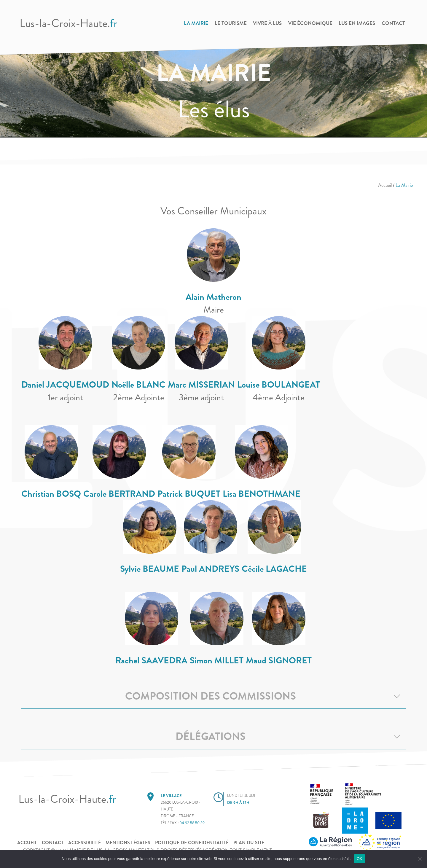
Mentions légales (128, 843)
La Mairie (196, 23)
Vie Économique (310, 23)
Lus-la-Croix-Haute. (68, 23)
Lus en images (357, 23)
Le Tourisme (231, 23)
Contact (393, 23)
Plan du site (249, 843)
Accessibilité (85, 843)
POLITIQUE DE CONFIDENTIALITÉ (192, 843)
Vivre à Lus (267, 23)
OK (360, 859)
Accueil (385, 185)
